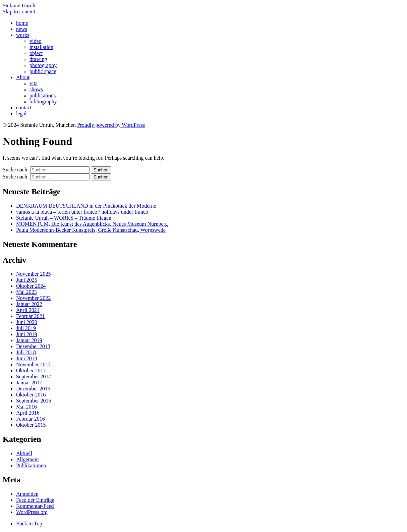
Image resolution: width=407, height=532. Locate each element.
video (36, 41)
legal (21, 114)
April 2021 (28, 310)
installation (41, 47)
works (23, 35)
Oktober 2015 (31, 425)
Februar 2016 (31, 419)
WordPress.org (32, 512)
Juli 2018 (26, 352)
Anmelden (27, 494)
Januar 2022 (29, 304)
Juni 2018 (27, 358)
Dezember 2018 (33, 346)
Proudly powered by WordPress (111, 125)
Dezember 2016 (33, 389)
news (22, 29)
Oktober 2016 (31, 395)
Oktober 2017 (31, 370)
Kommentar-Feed (35, 506)
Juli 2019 (26, 328)
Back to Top (29, 523)
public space (43, 71)
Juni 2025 (27, 280)
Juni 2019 (27, 334)
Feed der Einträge (35, 500)
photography (43, 65)
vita (34, 83)
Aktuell (24, 453)
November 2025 (34, 274)
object (36, 53)
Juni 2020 (27, 322)
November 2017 (34, 364)
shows (36, 89)
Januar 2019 (29, 340)
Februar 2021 (31, 316)
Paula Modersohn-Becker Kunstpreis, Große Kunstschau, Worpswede (91, 230)
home (22, 23)
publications (43, 95)
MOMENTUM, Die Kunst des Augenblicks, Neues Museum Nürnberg (92, 224)
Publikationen (31, 465)
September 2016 (34, 401)
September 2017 (34, 377)
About (23, 77)
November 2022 (34, 298)
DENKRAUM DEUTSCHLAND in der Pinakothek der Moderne (86, 206)
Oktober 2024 (31, 286)
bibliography (43, 101)
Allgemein (27, 459)
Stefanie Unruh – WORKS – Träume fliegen (64, 218)
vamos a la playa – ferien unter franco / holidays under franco (82, 212)
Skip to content (19, 12)
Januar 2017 (29, 383)
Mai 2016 (26, 407)
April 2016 (28, 413)
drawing (38, 59)
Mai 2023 (26, 292)
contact (24, 108)
